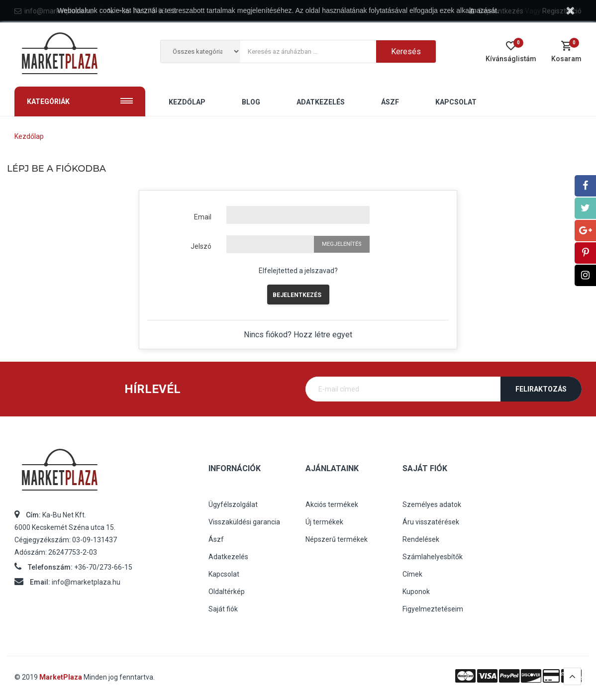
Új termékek (324, 522)
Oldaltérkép (227, 592)
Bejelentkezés (297, 295)
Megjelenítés (342, 244)
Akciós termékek (332, 504)
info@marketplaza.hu (86, 582)
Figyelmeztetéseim (433, 609)
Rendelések (421, 539)
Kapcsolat (224, 574)
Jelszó (201, 246)
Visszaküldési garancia (244, 522)
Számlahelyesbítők (433, 557)
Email (203, 217)
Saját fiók (223, 609)
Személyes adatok (432, 504)
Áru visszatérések (431, 522)
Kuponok (416, 592)
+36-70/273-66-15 (103, 567)
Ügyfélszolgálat (233, 504)
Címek (412, 574)
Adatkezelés (228, 557)
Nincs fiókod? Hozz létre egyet (298, 335)
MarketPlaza (61, 677)
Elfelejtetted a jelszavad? (298, 271)
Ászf (216, 539)
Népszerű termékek (337, 539)
